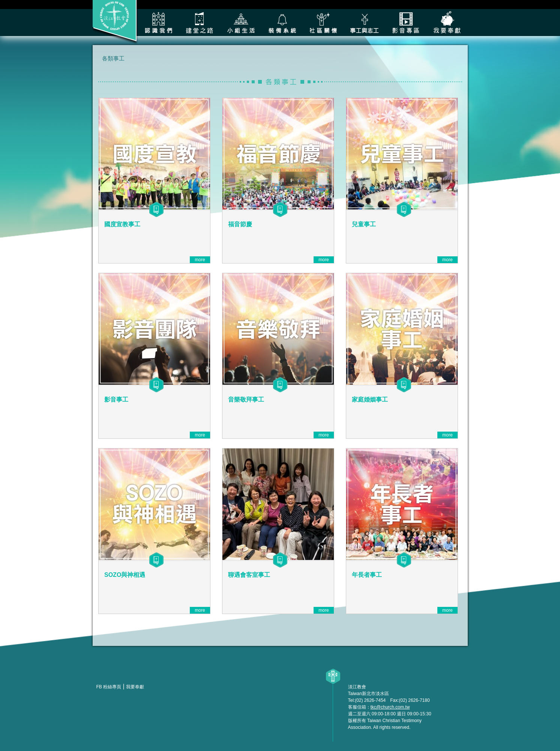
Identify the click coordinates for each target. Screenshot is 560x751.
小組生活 (241, 23)
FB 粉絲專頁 (109, 687)
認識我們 (158, 23)
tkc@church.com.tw (390, 707)
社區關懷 (323, 23)
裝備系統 (282, 23)
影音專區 (406, 23)
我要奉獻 (447, 23)
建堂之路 (200, 23)
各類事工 (365, 23)
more (200, 260)
